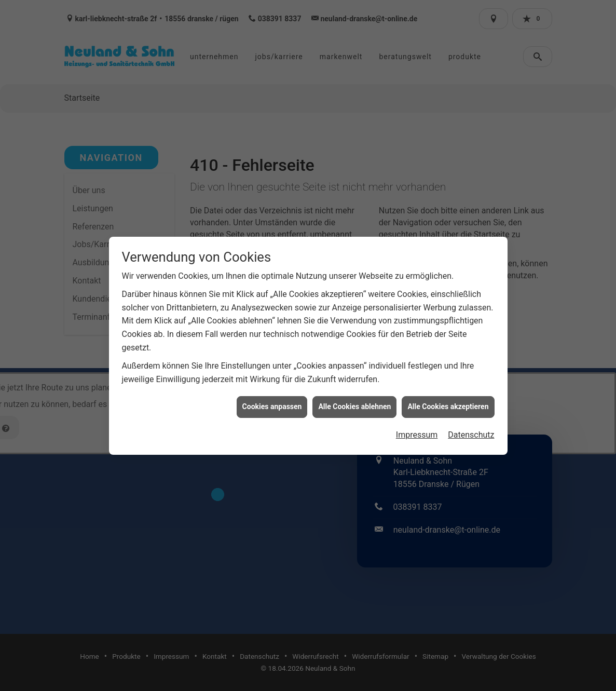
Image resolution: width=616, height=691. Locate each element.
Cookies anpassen (272, 398)
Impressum (417, 426)
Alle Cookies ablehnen (354, 398)
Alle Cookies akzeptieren (448, 398)
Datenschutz (471, 426)
